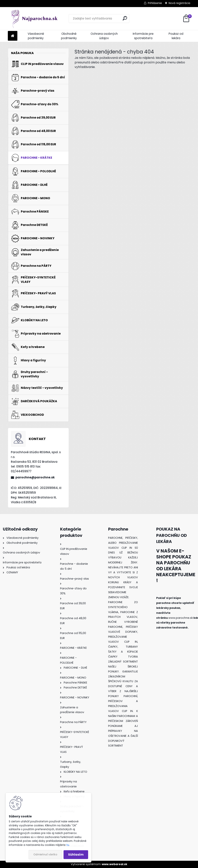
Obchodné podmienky (69, 36)
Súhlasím (76, 855)
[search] (125, 18)
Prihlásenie (155, 3)
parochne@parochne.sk (35, 477)
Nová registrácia (179, 3)
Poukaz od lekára (176, 36)
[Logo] (34, 19)
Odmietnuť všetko (45, 855)
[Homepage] (13, 36)
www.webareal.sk (114, 864)
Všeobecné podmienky (36, 36)
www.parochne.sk (181, 618)
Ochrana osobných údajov (104, 36)
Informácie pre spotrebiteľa (143, 36)
